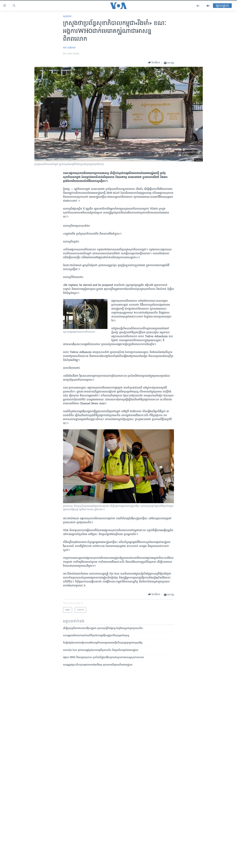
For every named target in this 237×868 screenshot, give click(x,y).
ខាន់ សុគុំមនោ (69, 48)
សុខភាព (67, 16)
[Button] (154, 63)
